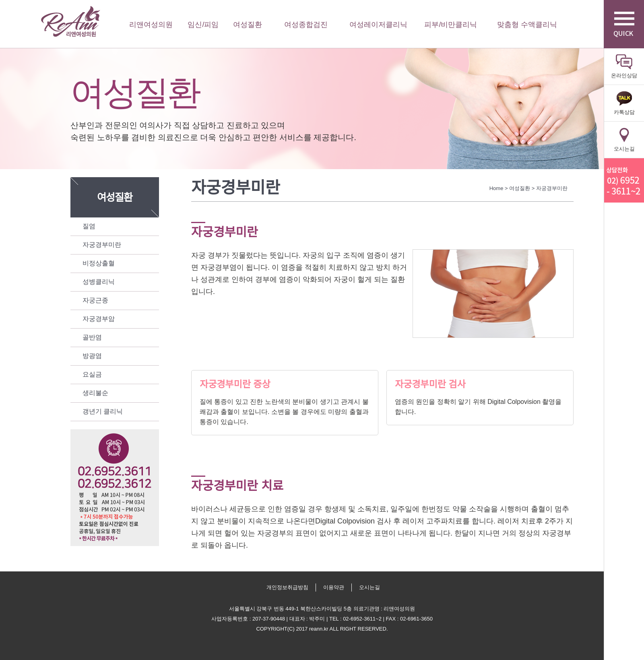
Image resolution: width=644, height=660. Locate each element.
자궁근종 (95, 300)
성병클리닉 (99, 282)
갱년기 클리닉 (103, 411)
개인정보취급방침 (287, 587)
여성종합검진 (306, 25)
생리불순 (95, 393)
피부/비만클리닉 (451, 25)
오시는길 (369, 587)
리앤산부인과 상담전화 (624, 180)
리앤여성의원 (70, 22)
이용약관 (334, 587)
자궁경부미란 (102, 245)
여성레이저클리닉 (378, 25)
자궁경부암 (99, 319)
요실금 (92, 374)
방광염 (92, 356)
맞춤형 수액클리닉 (527, 25)
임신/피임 (203, 25)
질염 (89, 226)
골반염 (92, 337)
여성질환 (248, 25)
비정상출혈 (99, 263)
